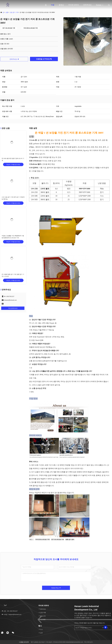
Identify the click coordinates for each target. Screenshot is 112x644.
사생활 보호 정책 (24, 642)
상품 (7, 12)
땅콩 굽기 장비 (70, 539)
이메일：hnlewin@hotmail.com (11, 614)
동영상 (61, 5)
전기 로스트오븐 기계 (58, 539)
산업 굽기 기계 (14, 12)
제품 (53, 5)
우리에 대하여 (74, 5)
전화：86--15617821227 (10, 611)
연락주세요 (87, 5)
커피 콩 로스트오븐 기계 (42, 539)
